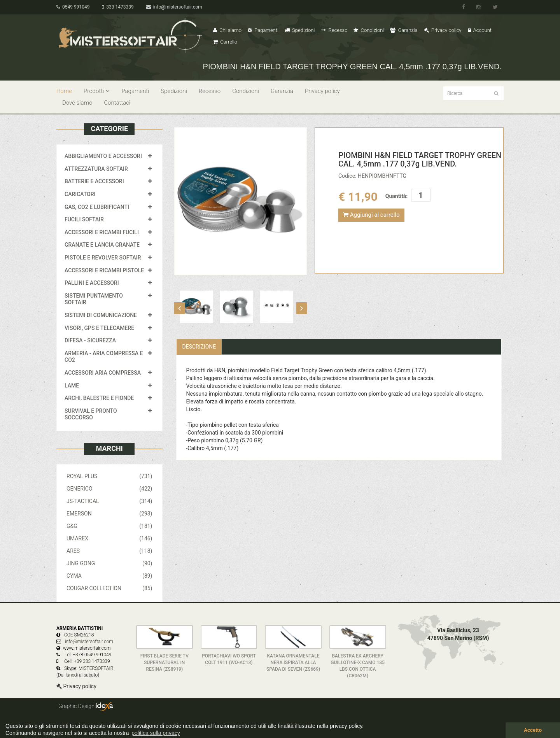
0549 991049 (73, 7)
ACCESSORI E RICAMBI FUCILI (102, 232)
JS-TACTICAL (109, 501)
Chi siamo (227, 30)
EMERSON (109, 514)
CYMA (109, 576)
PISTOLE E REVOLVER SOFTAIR (103, 258)
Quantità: (396, 196)
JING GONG (109, 563)
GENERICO (109, 489)
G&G (109, 526)
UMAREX (109, 538)
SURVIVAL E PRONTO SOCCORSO (91, 414)
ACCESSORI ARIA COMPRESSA (103, 373)
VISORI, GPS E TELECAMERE (99, 328)
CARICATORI (80, 194)
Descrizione (199, 347)
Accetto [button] (533, 730)
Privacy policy (443, 30)
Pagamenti (263, 30)
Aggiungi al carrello (371, 215)
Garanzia (404, 30)
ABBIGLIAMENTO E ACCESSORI (103, 156)
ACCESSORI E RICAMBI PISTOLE (104, 270)
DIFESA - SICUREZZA (90, 340)
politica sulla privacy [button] (156, 733)
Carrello (225, 42)
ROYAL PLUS (109, 476)
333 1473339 (118, 7)
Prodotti (97, 91)
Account (480, 30)
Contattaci (117, 103)
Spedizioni (300, 30)
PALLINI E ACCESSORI (92, 283)
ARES (109, 551)
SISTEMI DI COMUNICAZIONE (101, 315)
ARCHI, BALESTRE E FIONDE (99, 398)
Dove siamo (77, 103)
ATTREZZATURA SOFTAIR (96, 169)
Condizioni (369, 30)
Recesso (334, 30)
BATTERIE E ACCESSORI (94, 181)
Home (64, 91)
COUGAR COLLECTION (109, 588)
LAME (72, 386)
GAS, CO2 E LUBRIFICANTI (97, 207)
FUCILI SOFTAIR (84, 219)
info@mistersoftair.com (174, 7)
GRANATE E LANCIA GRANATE (102, 245)
